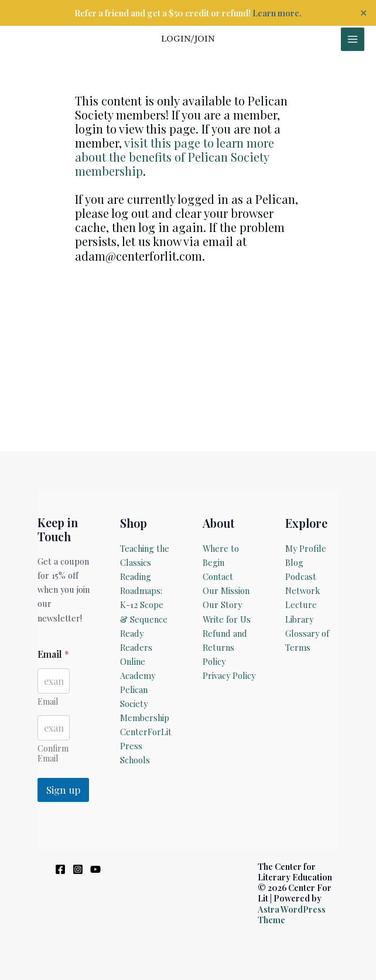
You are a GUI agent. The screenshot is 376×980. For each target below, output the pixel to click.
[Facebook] (60, 869)
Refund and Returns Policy (225, 647)
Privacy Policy (229, 675)
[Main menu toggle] (353, 39)
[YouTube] (95, 869)
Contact (218, 576)
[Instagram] (78, 869)
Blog (294, 562)
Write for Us (227, 619)
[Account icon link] (188, 39)
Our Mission (226, 590)
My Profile (306, 548)
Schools (135, 760)
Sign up (63, 790)
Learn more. (277, 13)
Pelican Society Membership (145, 704)
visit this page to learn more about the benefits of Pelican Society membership (175, 157)
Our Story (222, 605)
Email (48, 701)
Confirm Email (53, 753)
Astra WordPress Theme (292, 914)
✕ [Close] (363, 13)
